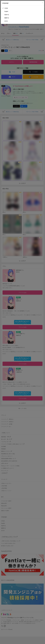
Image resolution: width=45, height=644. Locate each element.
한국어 (6, 21)
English (6, 11)
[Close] (43, 3)
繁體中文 (7, 18)
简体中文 (7, 15)
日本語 (6, 8)
